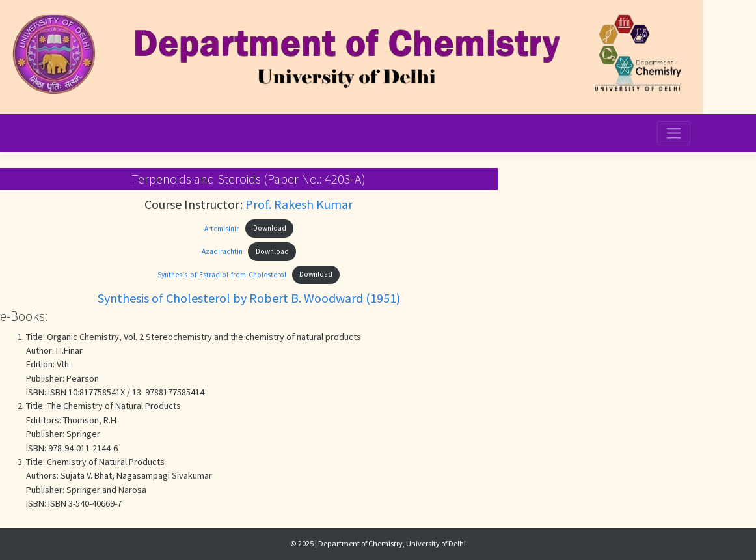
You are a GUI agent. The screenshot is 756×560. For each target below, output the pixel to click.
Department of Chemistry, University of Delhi (392, 543)
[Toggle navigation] (674, 133)
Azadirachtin (222, 251)
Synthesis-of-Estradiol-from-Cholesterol (222, 274)
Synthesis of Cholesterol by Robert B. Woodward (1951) (249, 298)
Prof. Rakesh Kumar (299, 204)
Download (270, 228)
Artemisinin (222, 228)
